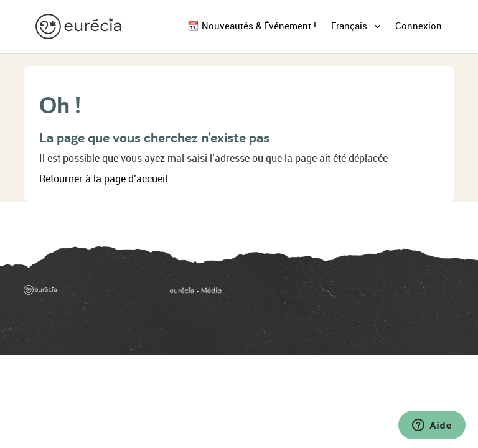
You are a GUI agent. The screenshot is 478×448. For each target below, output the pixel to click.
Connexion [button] (419, 26)
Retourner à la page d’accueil (103, 179)
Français (350, 26)
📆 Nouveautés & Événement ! (252, 26)
